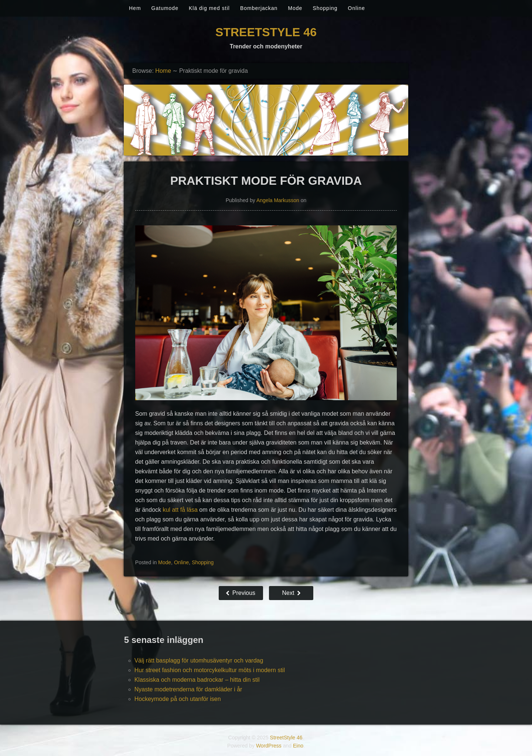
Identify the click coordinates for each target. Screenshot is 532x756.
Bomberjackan (259, 8)
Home (163, 71)
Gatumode (165, 8)
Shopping (325, 8)
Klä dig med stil (209, 8)
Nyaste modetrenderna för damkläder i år (188, 689)
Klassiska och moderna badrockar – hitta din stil (197, 680)
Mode (295, 8)
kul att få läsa (180, 510)
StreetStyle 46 (266, 32)
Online (357, 8)
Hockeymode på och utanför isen (178, 699)
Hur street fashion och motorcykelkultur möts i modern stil (210, 670)
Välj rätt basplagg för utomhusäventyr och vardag (199, 660)
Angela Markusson (278, 200)
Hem (135, 8)
